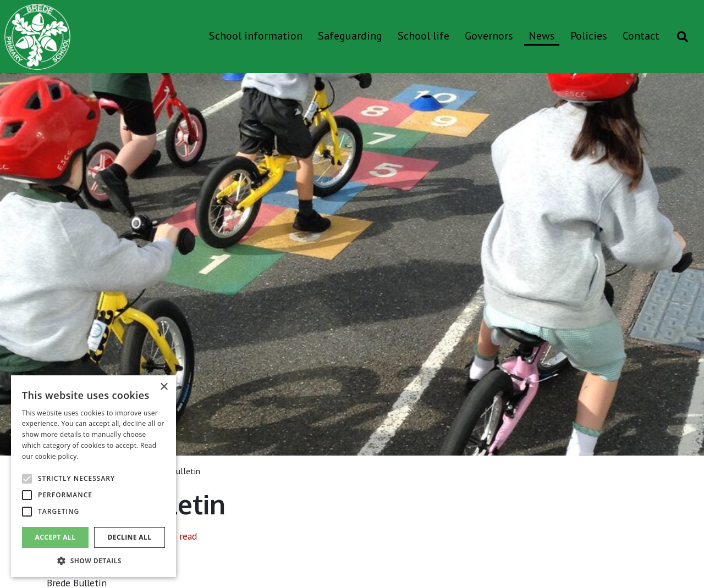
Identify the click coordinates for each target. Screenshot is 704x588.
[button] (94, 561)
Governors (489, 36)
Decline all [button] (130, 537)
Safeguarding (350, 36)
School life (424, 36)
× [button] (164, 387)
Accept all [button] (56, 537)
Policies (589, 36)
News (542, 36)
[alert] (94, 476)
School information (256, 36)
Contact (641, 36)
